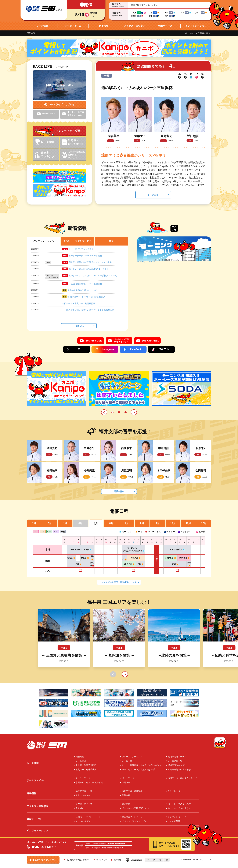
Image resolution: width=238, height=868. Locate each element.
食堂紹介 (80, 808)
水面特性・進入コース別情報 (89, 783)
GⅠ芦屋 (136, 558)
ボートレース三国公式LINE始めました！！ (89, 269)
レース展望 (153, 195)
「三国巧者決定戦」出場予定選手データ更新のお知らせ (88, 310)
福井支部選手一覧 (84, 791)
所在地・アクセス (84, 804)
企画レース (127, 783)
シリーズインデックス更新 (81, 249)
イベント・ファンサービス (134, 821)
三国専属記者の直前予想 (179, 770)
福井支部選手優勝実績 (132, 791)
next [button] (125, 674)
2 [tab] (119, 412)
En (148, 860)
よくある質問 (174, 821)
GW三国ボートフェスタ (80, 550)
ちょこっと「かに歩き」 (179, 808)
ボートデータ (128, 778)
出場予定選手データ (177, 757)
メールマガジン (83, 821)
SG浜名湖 (184, 558)
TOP (220, 743)
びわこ (71, 558)
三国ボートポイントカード (88, 817)
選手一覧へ (119, 492)
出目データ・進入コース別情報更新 (79, 304)
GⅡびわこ (170, 558)
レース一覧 (127, 761)
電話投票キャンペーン (132, 817)
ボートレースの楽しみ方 (179, 804)
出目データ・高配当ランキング (182, 778)
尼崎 (175, 564)
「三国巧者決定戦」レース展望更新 (85, 284)
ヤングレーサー (175, 791)
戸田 (78, 564)
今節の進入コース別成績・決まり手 (138, 770)
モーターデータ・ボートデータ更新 (85, 256)
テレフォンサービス (177, 817)
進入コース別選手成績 (86, 770)
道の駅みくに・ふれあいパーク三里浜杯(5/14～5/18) (93, 276)
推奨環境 (117, 860)
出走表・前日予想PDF (86, 765)
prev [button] (113, 674)
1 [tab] (112, 412)
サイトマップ (102, 860)
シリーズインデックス (132, 757)
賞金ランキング (83, 796)
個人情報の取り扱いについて (78, 860)
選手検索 (126, 796)
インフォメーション (196, 26)
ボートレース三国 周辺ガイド (136, 808)
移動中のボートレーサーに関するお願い (86, 297)
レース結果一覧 (175, 761)
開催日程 (80, 757)
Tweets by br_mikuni (146, 261)
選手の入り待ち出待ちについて (82, 290)
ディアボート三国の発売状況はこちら (119, 582)
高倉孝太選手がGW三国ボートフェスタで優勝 (90, 262)
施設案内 (126, 804)
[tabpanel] (57, 389)
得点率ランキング (176, 765)
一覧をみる (79, 326)
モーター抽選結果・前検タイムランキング (141, 765)
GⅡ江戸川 (129, 564)
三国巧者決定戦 (177, 550)
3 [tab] (126, 412)
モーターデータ (83, 778)
